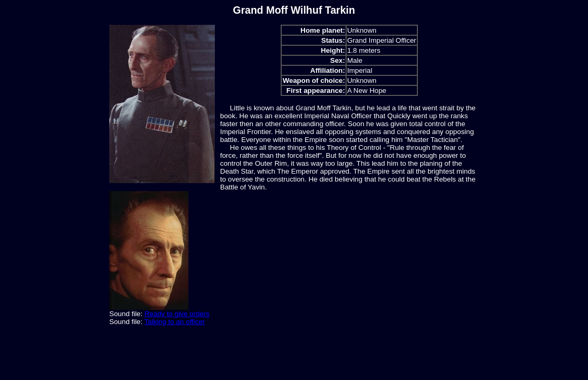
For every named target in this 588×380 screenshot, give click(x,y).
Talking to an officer (174, 322)
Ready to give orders (177, 314)
